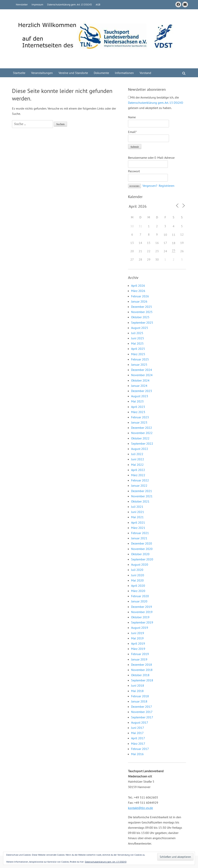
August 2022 (140, 449)
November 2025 (142, 312)
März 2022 (138, 475)
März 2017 (138, 744)
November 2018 (142, 670)
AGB (98, 5)
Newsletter (22, 5)
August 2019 (140, 628)
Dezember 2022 (142, 428)
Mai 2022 (137, 465)
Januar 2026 (139, 301)
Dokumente (101, 73)
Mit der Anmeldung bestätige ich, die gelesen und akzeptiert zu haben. (156, 103)
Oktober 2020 (140, 554)
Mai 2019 (137, 638)
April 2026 (138, 286)
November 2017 (142, 712)
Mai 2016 (137, 754)
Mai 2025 (137, 343)
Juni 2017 (138, 728)
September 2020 (142, 559)
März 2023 (138, 412)
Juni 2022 (138, 459)
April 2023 (138, 407)
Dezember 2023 (142, 391)
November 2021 (142, 496)
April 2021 (138, 522)
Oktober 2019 (140, 617)
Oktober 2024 (140, 380)
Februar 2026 (140, 296)
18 (174, 243)
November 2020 (142, 549)
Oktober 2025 (140, 317)
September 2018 (142, 680)
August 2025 (140, 328)
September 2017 (142, 717)
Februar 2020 (140, 596)
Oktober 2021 (140, 501)
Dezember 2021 (142, 491)
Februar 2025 (140, 359)
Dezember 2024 (142, 370)
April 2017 (138, 738)
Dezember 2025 (142, 307)
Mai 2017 (137, 733)
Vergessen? (150, 186)
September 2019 (142, 622)
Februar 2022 (140, 480)
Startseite (19, 73)
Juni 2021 (138, 512)
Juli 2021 (137, 507)
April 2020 (138, 586)
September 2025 (142, 322)
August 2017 (140, 722)
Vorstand (145, 73)
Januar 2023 (139, 422)
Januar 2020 (139, 601)
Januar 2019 (139, 659)
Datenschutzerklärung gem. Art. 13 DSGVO (70, 5)
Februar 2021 (140, 533)
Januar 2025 (139, 365)
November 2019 (142, 612)
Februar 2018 (140, 696)
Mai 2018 (137, 691)
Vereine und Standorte (73, 73)
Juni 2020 (138, 575)
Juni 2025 (138, 338)
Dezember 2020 (142, 543)
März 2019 (138, 649)
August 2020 (140, 564)
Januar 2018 (139, 701)
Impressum (37, 5)
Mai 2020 (137, 580)
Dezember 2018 (142, 665)
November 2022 (142, 433)
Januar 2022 (139, 485)
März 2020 (138, 591)
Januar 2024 (139, 386)
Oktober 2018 (140, 675)
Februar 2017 (140, 749)
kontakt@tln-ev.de (140, 808)
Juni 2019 (138, 633)
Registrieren (167, 186)
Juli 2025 (137, 333)
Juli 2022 (137, 454)
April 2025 (138, 349)
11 (174, 235)
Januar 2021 (139, 538)
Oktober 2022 (140, 438)
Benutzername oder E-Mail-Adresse (151, 158)
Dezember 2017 (142, 707)
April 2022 (138, 470)
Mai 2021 (137, 517)
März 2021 (138, 528)
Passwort (134, 171)
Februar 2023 (140, 417)
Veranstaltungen (42, 73)
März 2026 (138, 291)
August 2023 (140, 396)
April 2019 (138, 643)
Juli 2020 (137, 570)
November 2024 (142, 375)
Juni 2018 (138, 685)
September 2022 (142, 443)
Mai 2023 (137, 401)
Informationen (124, 73)
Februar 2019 (140, 654)
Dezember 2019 (142, 607)
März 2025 (138, 354)
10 (165, 235)
